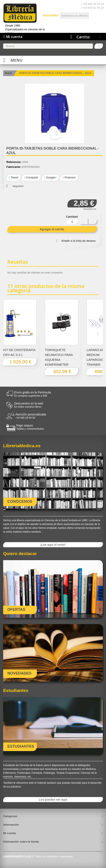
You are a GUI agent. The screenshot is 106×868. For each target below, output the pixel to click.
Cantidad (72, 217)
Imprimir (18, 186)
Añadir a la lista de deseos (78, 241)
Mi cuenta (9, 833)
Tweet (14, 177)
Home (8, 73)
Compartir (31, 177)
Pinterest (69, 177)
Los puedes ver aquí (53, 800)
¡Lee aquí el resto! (53, 545)
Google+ (51, 177)
